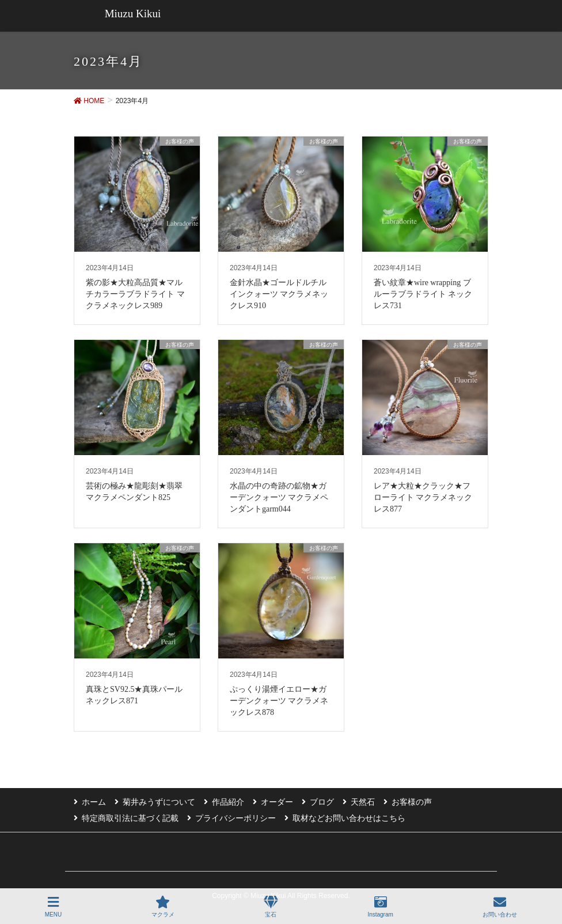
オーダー (277, 802)
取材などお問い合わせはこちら (349, 818)
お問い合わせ (500, 907)
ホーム (94, 802)
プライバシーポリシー (236, 818)
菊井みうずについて (159, 802)
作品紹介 (228, 802)
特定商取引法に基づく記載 (130, 818)
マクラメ (163, 907)
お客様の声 (412, 802)
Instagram (380, 907)
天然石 (363, 802)
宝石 (271, 907)
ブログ (322, 802)
